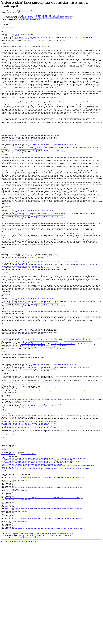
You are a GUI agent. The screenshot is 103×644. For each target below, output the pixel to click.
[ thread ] (26, 20)
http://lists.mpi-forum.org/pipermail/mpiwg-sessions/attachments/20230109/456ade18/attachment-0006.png (44, 593)
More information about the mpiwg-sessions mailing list (18, 642)
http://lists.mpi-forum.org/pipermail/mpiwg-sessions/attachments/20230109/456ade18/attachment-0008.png (44, 617)
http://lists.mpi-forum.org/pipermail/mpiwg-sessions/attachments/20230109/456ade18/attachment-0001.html (44, 568)
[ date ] (21, 20)
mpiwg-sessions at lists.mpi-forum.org (81, 40)
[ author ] (39, 20)
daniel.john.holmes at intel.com (25, 11)
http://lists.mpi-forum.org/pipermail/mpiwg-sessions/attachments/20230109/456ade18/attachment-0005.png (44, 580)
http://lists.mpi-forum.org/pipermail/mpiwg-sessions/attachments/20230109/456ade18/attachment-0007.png (44, 605)
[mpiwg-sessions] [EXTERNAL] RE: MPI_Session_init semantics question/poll (49, 16)
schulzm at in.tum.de (24, 37)
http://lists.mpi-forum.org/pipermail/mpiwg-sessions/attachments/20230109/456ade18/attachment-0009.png (44, 630)
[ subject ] (33, 20)
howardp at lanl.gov (29, 42)
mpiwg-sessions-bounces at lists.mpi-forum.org (35, 401)
